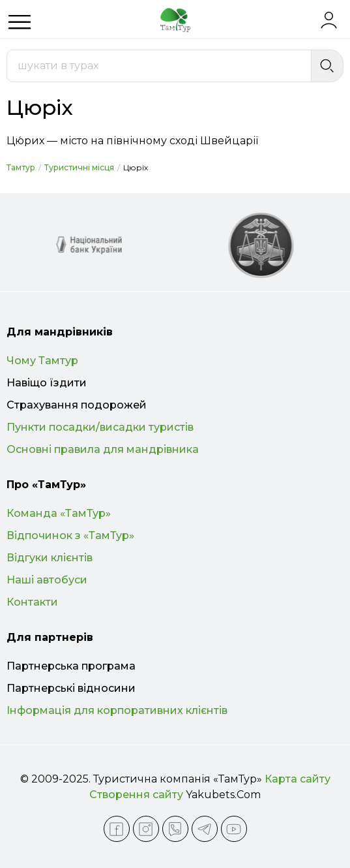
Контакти (32, 602)
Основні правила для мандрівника (103, 449)
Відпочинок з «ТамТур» (70, 535)
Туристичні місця (79, 167)
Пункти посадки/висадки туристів (100, 427)
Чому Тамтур (42, 361)
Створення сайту (136, 795)
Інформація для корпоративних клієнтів (117, 710)
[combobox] (159, 66)
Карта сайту (298, 779)
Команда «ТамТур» (59, 513)
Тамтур (21, 167)
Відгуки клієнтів (50, 558)
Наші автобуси (47, 580)
